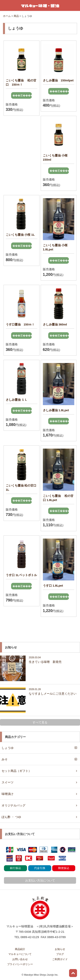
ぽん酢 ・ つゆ (11, 817)
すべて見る (40, 722)
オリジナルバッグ (13, 805)
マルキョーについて (20, 954)
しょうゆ (8, 748)
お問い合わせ (20, 959)
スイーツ (8, 782)
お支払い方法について (40, 880)
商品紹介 (20, 949)
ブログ (60, 954)
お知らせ (60, 949)
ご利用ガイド (60, 959)
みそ (5, 759)
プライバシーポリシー (20, 964)
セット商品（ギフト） (16, 771)
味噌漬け (8, 794)
